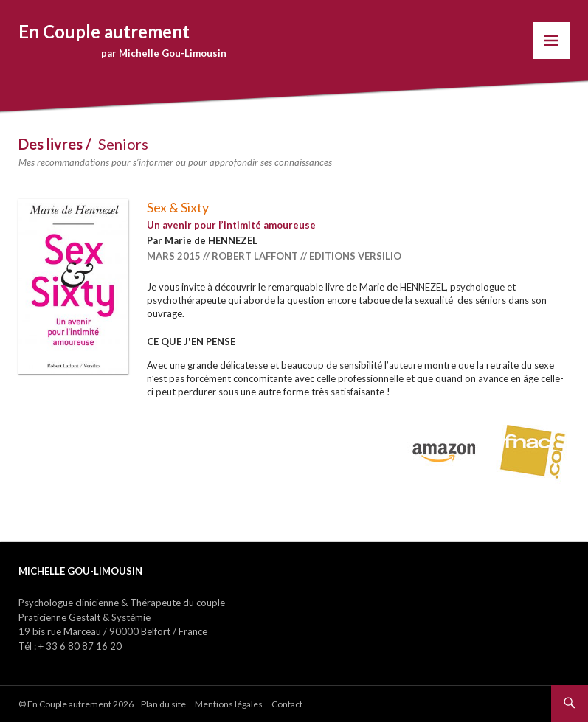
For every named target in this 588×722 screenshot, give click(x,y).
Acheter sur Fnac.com (533, 450)
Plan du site (163, 704)
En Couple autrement (104, 31)
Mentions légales (229, 704)
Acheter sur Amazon (444, 450)
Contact (287, 704)
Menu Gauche (551, 41)
